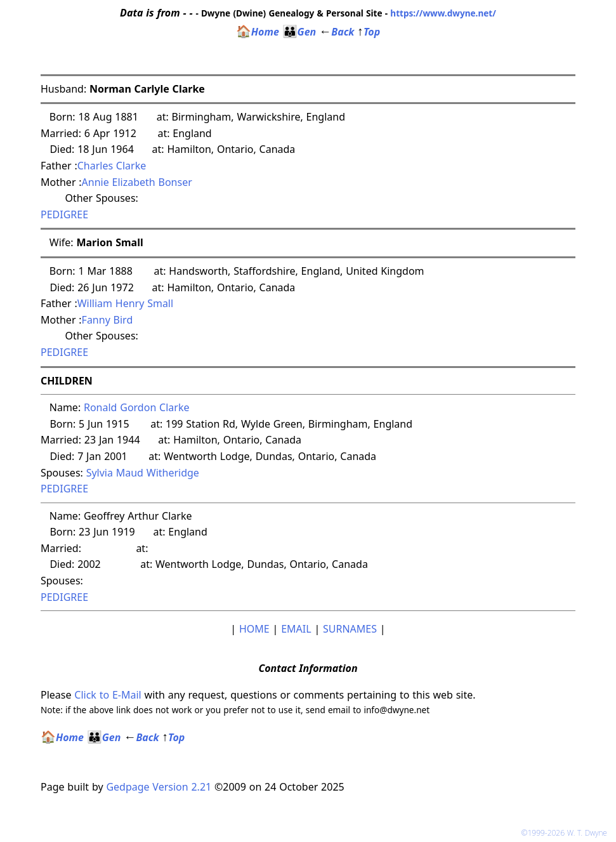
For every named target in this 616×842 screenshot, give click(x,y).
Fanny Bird (108, 320)
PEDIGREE (64, 214)
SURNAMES (350, 629)
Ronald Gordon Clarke (136, 407)
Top (369, 32)
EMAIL (296, 629)
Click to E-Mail (108, 695)
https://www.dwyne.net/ (443, 13)
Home (258, 32)
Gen (299, 32)
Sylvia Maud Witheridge (143, 473)
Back (337, 32)
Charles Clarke (112, 166)
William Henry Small (125, 303)
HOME (254, 629)
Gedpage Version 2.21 (159, 787)
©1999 (567, 833)
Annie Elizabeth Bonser (137, 182)
